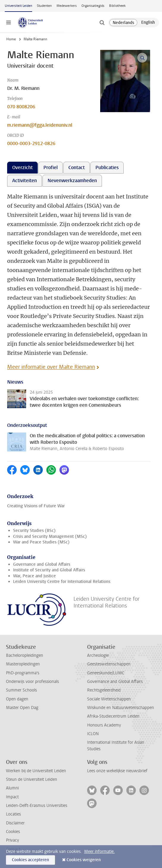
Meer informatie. (99, 852)
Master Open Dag (22, 708)
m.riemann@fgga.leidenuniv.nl (40, 125)
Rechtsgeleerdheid (104, 690)
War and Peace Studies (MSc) (41, 542)
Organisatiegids (93, 6)
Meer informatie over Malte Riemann (51, 367)
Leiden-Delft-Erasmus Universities (37, 806)
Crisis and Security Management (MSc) (50, 536)
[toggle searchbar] (102, 23)
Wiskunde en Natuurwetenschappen (121, 708)
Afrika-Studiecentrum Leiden (113, 716)
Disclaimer (15, 823)
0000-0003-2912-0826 (31, 143)
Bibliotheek (117, 6)
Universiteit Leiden (18, 6)
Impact (12, 797)
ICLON (93, 734)
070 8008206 (21, 107)
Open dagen (17, 699)
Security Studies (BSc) (34, 531)
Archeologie (98, 655)
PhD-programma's (23, 673)
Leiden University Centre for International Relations (62, 582)
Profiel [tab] (51, 167)
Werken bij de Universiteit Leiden (36, 771)
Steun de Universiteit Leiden (32, 779)
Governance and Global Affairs (42, 564)
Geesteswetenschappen (109, 664)
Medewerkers (67, 6)
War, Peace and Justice (34, 576)
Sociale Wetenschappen (109, 699)
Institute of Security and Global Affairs (49, 570)
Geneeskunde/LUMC (106, 673)
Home (11, 39)
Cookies (13, 832)
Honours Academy (104, 725)
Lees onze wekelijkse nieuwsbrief (117, 771)
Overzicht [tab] (22, 167)
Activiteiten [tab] (25, 181)
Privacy (12, 840)
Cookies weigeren (84, 860)
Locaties (13, 814)
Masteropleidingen (23, 664)
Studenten (44, 6)
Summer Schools (21, 690)
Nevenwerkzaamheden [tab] (72, 181)
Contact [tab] (77, 167)
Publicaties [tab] (107, 167)
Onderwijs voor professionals (32, 682)
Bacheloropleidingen (25, 655)
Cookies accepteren (30, 860)
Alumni (12, 788)
